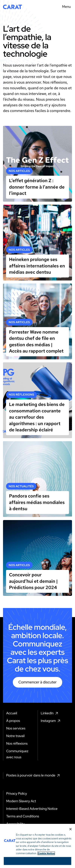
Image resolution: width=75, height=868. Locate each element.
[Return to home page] (12, 7)
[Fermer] (70, 847)
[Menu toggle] (65, 7)
